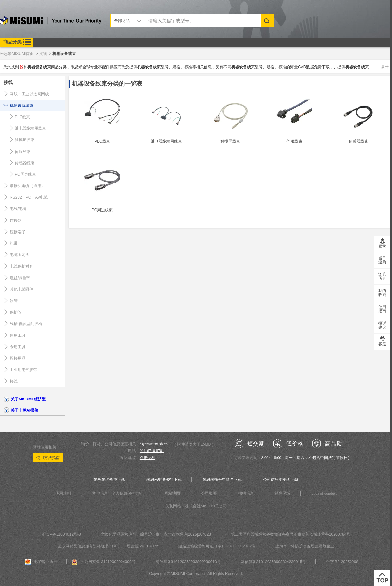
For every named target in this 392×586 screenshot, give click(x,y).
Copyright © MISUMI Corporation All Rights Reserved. (196, 574)
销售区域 (283, 493)
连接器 (16, 220)
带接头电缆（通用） (27, 186)
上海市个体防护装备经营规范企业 (305, 546)
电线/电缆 (18, 209)
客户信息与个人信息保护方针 (118, 493)
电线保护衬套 (22, 266)
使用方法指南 (48, 458)
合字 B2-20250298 (342, 562)
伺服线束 (23, 152)
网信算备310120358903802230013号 (188, 562)
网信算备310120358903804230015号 (273, 562)
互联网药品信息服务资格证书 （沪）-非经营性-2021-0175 (108, 546)
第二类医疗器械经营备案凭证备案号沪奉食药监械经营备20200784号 (291, 534)
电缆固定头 (20, 255)
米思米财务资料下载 (164, 480)
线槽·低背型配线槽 (26, 324)
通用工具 (18, 335)
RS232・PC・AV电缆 (29, 197)
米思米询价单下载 (109, 480)
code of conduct (324, 493)
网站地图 (172, 493)
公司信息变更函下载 (281, 480)
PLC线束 (22, 117)
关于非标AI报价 (24, 410)
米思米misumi (51, 22)
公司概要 (209, 493)
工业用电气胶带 (24, 370)
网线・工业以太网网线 (29, 94)
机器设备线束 (22, 106)
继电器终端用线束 (30, 128)
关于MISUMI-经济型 (28, 399)
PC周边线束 (25, 174)
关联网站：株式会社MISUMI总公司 (196, 506)
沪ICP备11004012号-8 (61, 534)
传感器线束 (24, 163)
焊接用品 (18, 358)
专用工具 (18, 347)
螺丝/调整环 (20, 278)
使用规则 (63, 493)
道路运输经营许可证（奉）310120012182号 (217, 546)
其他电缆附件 (22, 289)
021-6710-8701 (152, 451)
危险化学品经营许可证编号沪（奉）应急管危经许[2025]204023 (156, 534)
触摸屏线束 (24, 140)
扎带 (14, 243)
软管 (14, 301)
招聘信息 (246, 493)
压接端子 (18, 232)
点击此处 (148, 458)
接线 (8, 82)
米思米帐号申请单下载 (222, 480)
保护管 (16, 312)
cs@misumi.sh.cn (154, 444)
